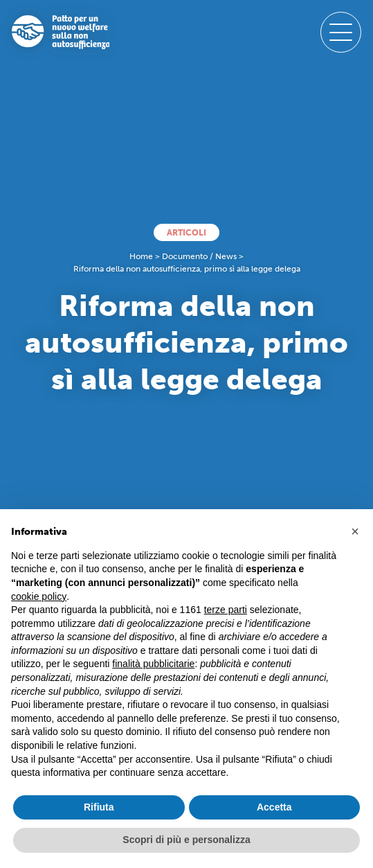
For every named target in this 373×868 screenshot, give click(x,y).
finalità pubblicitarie (153, 664)
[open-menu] (341, 33)
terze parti (226, 610)
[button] (355, 531)
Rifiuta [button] (99, 807)
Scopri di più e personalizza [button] (186, 840)
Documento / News (199, 256)
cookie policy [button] (39, 596)
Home (141, 256)
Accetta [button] (274, 807)
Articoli (186, 232)
